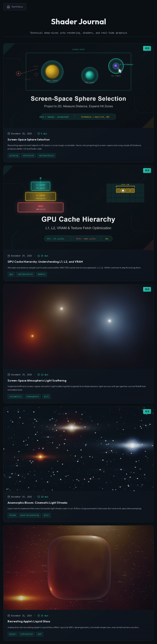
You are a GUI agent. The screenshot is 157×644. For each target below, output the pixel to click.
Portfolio (15, 7)
